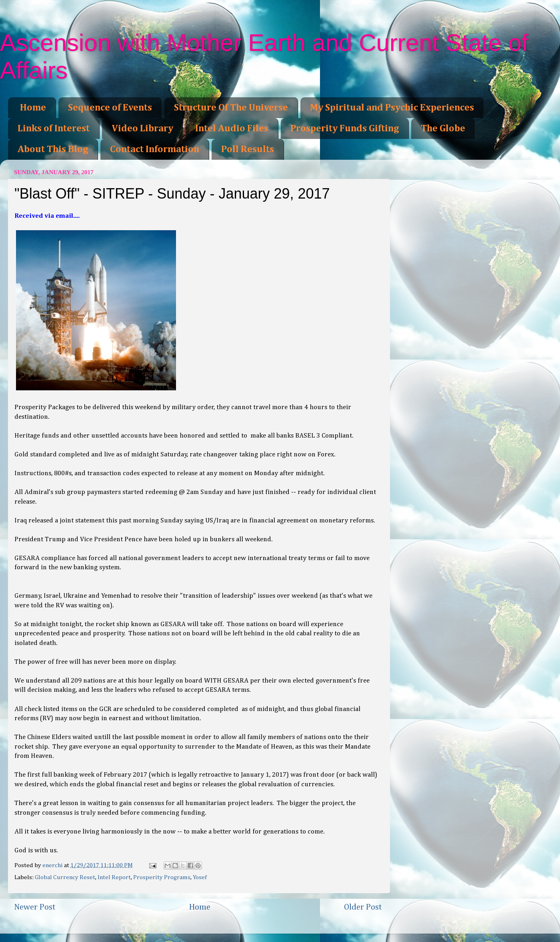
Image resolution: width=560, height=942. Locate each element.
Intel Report (114, 877)
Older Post (363, 907)
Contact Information (155, 149)
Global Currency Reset (65, 877)
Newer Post (35, 907)
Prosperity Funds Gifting (345, 129)
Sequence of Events (110, 108)
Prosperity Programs (162, 877)
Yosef (200, 877)
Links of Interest (54, 129)
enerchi (53, 865)
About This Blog (53, 149)
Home (33, 108)
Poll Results (248, 149)
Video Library (142, 129)
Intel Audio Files (232, 129)
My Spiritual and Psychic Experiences (392, 108)
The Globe (443, 129)
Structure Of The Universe (231, 108)
